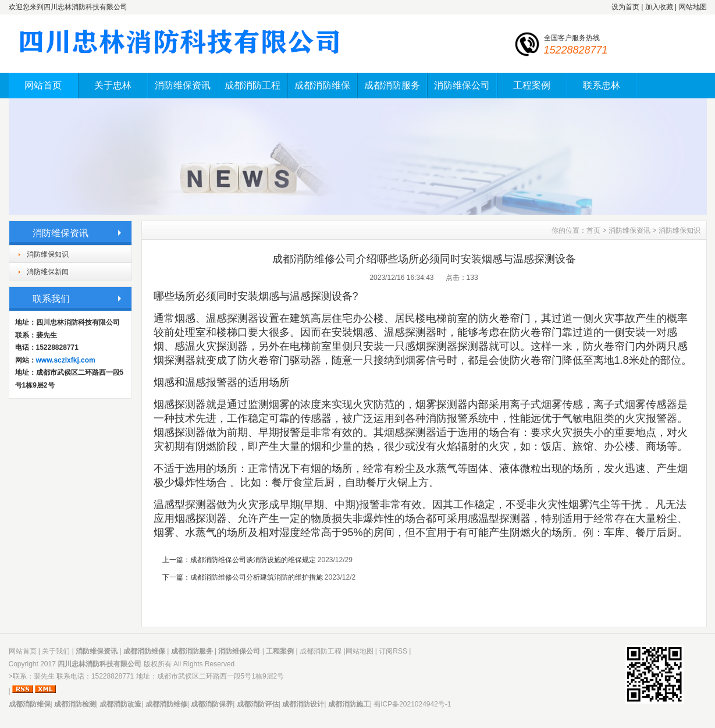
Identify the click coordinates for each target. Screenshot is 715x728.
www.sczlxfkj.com (66, 360)
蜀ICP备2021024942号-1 (412, 704)
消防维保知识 (48, 254)
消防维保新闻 (48, 272)
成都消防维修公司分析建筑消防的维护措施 (257, 577)
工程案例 (532, 85)
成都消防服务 (392, 85)
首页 (593, 230)
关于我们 (56, 651)
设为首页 (625, 7)
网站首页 (43, 85)
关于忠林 (113, 85)
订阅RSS (393, 651)
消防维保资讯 (183, 85)
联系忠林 (602, 85)
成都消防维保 (322, 85)
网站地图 (693, 7)
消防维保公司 (462, 85)
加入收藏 (659, 7)
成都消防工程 (252, 85)
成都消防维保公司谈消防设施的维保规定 (253, 560)
